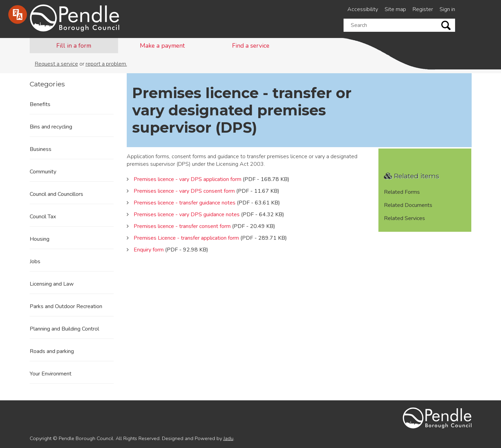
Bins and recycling (51, 127)
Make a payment (162, 46)
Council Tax (43, 217)
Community (43, 172)
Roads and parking (52, 351)
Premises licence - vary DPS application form (187, 179)
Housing (40, 239)
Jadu (228, 438)
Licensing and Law (52, 284)
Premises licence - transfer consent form (182, 226)
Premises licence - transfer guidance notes (185, 203)
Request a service (56, 64)
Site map (395, 9)
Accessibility (363, 9)
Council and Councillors (56, 194)
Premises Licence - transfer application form (186, 238)
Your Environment (51, 374)
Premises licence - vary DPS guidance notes (187, 215)
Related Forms (402, 192)
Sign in (447, 9)
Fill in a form (74, 46)
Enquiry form (149, 250)
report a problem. (106, 64)
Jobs (35, 261)
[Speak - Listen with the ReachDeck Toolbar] (18, 15)
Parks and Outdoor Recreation (66, 306)
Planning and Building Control (64, 329)
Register (423, 9)
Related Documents (408, 205)
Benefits (40, 104)
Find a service (251, 46)
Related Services (404, 218)
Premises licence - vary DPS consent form (184, 191)
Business (41, 149)
